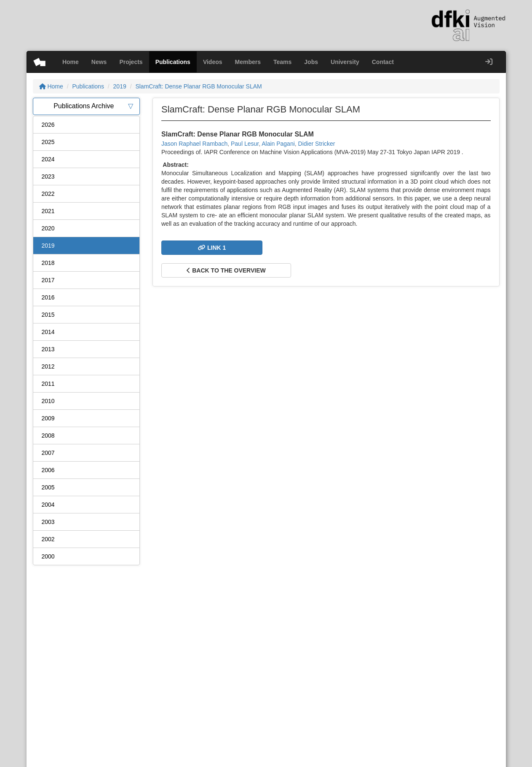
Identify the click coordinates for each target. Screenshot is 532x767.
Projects (131, 62)
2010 (48, 401)
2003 (48, 522)
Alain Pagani (278, 144)
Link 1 (212, 248)
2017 (48, 280)
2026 (48, 125)
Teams (282, 62)
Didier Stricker (317, 144)
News (99, 62)
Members (248, 62)
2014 (48, 332)
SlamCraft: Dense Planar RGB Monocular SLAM (198, 86)
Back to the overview (226, 270)
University (345, 62)
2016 (48, 297)
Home (71, 62)
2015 (48, 315)
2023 (48, 176)
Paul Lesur (245, 144)
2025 (48, 142)
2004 (48, 505)
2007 (48, 453)
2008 (48, 436)
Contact (383, 62)
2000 (48, 556)
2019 (120, 86)
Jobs (311, 62)
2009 (48, 418)
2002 (48, 539)
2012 (48, 366)
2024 (48, 159)
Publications (173, 62)
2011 (48, 384)
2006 (48, 470)
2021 (48, 211)
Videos (213, 62)
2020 (48, 228)
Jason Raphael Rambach (194, 144)
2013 (48, 349)
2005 (48, 487)
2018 (48, 263)
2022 (48, 194)
